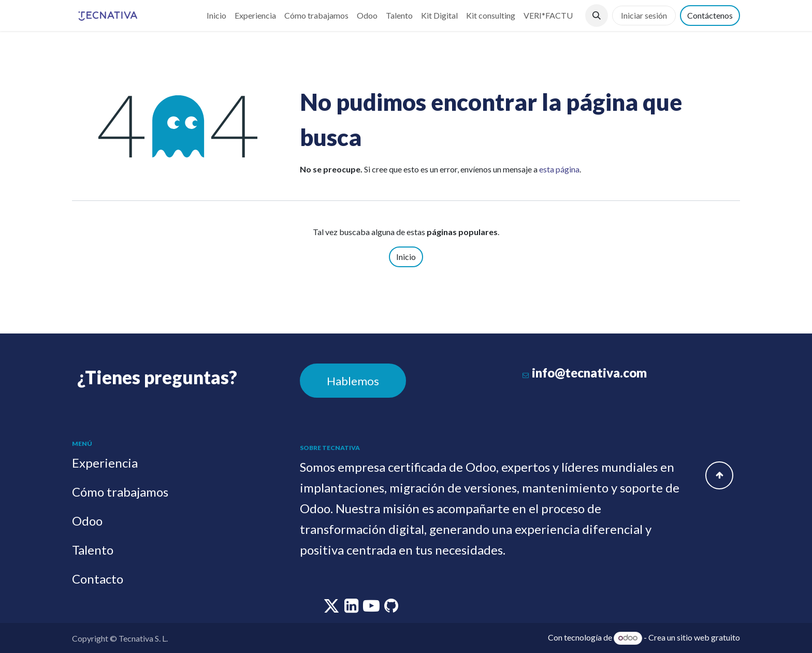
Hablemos (353, 381)
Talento (93, 550)
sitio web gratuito (708, 637)
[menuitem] (216, 16)
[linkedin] (352, 608)
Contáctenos (710, 15)
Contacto (98, 579)
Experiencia (105, 463)
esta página (559, 169)
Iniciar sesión (644, 15)
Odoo (87, 521)
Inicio (406, 257)
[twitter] (332, 608)
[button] (597, 16)
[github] (391, 608)
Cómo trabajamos (120, 492)
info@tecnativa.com (589, 373)
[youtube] (372, 608)
